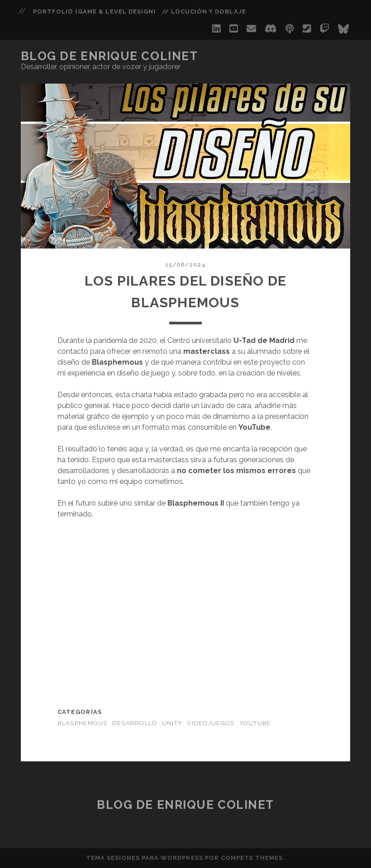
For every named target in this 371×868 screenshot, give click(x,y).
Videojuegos (211, 723)
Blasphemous (83, 723)
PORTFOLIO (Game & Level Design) (94, 12)
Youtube (255, 723)
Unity (172, 723)
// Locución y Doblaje (204, 12)
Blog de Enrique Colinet (109, 56)
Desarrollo (135, 723)
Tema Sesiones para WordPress (145, 858)
